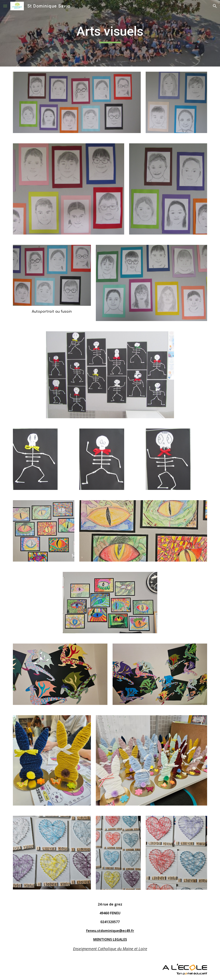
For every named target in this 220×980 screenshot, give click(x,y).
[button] (5, 6)
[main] (110, 33)
